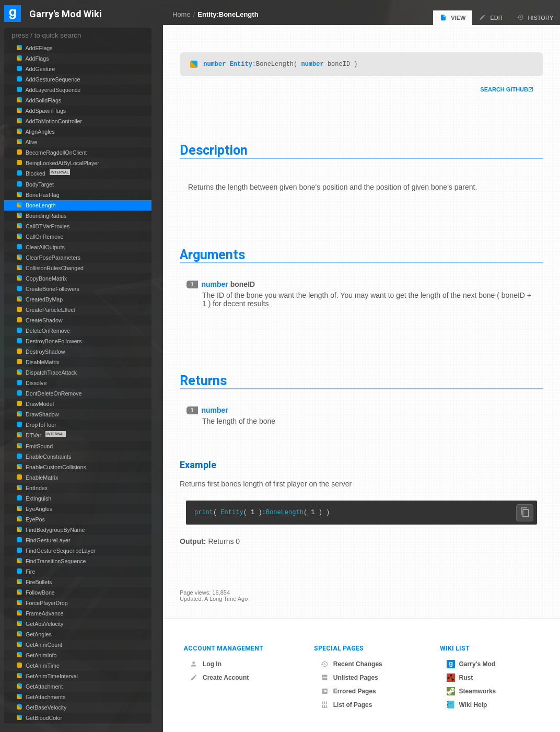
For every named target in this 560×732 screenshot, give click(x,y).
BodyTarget (39, 184)
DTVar (33, 435)
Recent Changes (352, 664)
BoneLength (285, 515)
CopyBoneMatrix (45, 278)
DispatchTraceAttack (50, 373)
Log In (206, 664)
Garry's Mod (471, 664)
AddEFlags (38, 48)
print (204, 515)
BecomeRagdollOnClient (55, 153)
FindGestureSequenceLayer (60, 551)
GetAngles (38, 634)
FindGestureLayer (47, 540)
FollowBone (39, 592)
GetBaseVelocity (45, 707)
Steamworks (471, 691)
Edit (491, 18)
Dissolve (35, 383)
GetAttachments (45, 697)
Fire (30, 572)
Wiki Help (467, 705)
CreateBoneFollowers (52, 289)
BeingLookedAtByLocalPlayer (62, 163)
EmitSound (38, 446)
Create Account (219, 678)
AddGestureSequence (52, 79)
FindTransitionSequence (55, 561)
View (453, 18)
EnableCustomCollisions (55, 467)
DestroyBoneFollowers (53, 341)
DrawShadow (42, 414)
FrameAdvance (44, 613)
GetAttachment (43, 687)
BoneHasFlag (42, 195)
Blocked (36, 173)
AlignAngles (39, 132)
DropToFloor (40, 425)
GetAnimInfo (40, 655)
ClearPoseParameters (52, 258)
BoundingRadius (45, 216)
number (214, 65)
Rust (460, 678)
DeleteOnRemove (47, 331)
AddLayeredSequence (52, 90)
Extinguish (38, 498)
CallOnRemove (44, 237)
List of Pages (347, 705)
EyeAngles (38, 509)
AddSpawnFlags (45, 111)
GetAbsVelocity (44, 624)
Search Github (504, 91)
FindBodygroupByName (54, 530)
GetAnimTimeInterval (51, 676)
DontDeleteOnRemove (53, 393)
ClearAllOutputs (44, 247)
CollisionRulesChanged (54, 268)
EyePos (34, 519)
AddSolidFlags (43, 100)
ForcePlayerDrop (46, 603)
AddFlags (37, 59)
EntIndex (36, 488)
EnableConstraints (48, 457)
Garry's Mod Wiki (66, 14)
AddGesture (39, 69)
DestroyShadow (44, 352)
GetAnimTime (42, 666)
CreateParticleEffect (50, 310)
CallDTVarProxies (47, 226)
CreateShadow (43, 320)
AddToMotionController (53, 121)
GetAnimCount (43, 645)
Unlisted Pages (349, 678)
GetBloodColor (43, 718)
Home (182, 14)
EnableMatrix (41, 478)
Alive (31, 142)
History (535, 18)
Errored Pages (348, 691)
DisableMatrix (42, 362)
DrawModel (39, 404)
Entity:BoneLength (228, 14)
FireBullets (38, 582)
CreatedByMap (43, 299)
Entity (241, 65)
